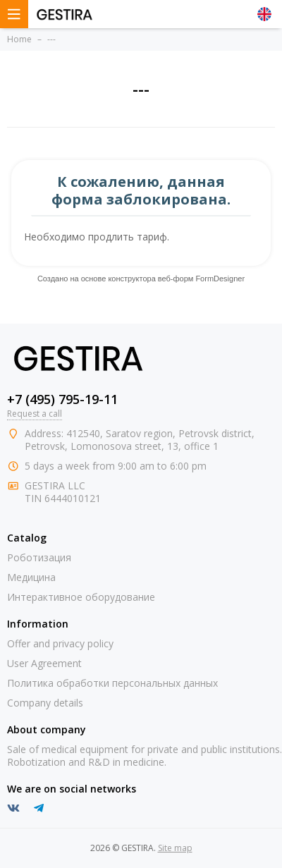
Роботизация (39, 557)
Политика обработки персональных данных (112, 683)
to (162, 466)
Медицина (31, 577)
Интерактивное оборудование (81, 597)
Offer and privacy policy (60, 643)
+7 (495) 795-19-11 (62, 399)
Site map (175, 848)
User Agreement (44, 663)
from (104, 466)
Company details (45, 703)
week (78, 466)
